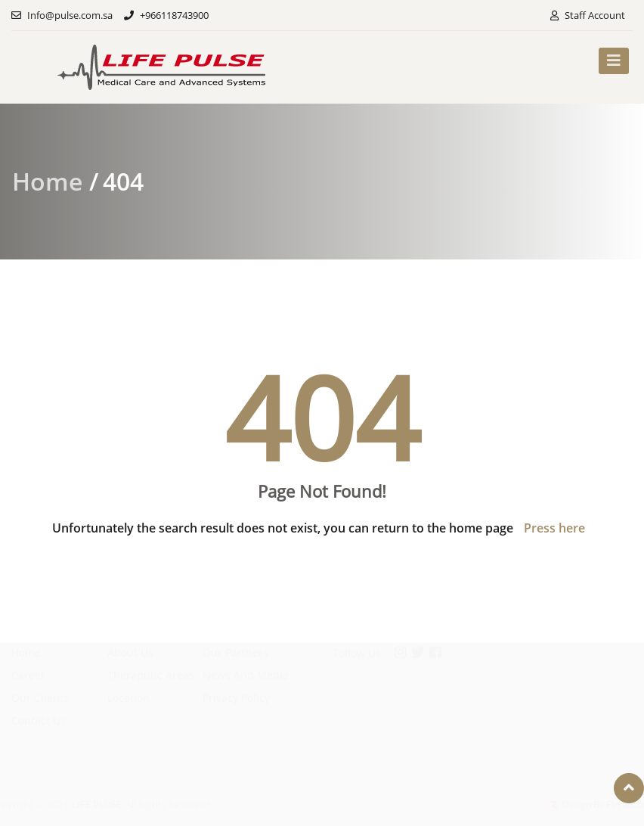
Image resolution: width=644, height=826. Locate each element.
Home (47, 181)
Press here (554, 528)
